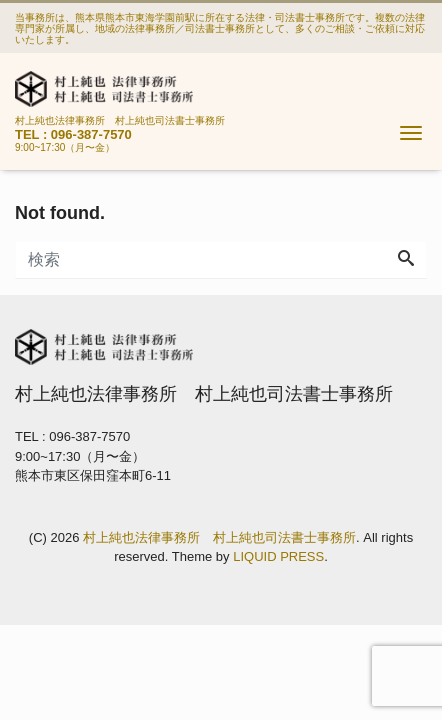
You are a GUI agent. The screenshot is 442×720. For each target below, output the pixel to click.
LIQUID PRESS (278, 556)
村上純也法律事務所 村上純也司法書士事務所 (219, 537)
